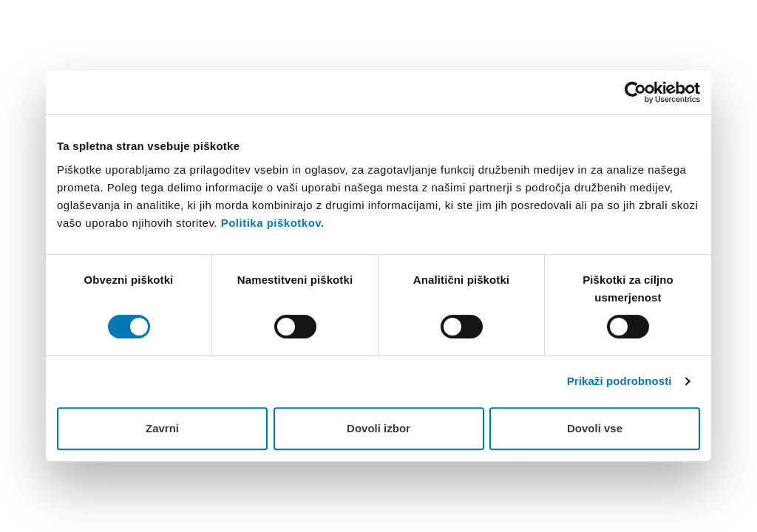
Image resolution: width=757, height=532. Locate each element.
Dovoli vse (595, 428)
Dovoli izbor (378, 428)
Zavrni (162, 428)
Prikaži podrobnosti (619, 381)
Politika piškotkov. (273, 223)
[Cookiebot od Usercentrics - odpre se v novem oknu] (635, 92)
